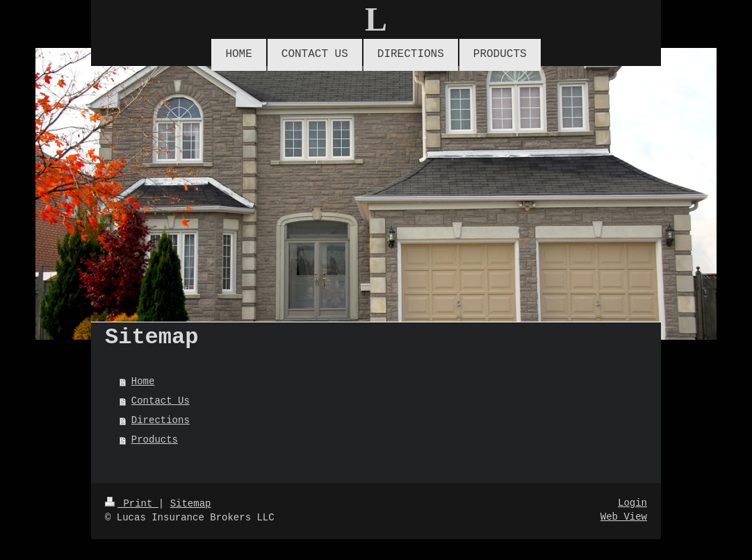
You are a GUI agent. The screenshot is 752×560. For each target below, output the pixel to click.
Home (143, 381)
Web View (624, 517)
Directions (161, 420)
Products (155, 440)
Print (132, 504)
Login (632, 503)
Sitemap (191, 504)
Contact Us (161, 401)
